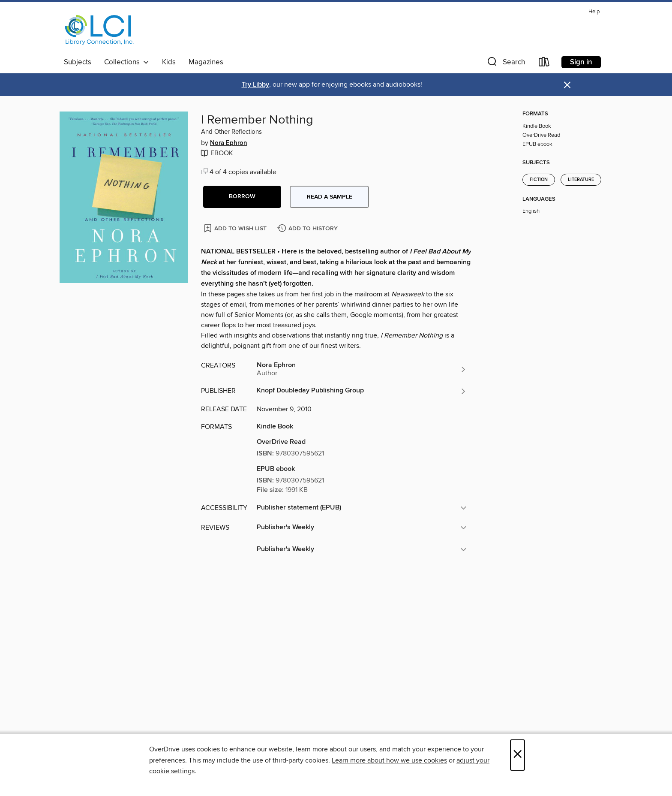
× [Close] (517, 755)
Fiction (539, 180)
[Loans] (544, 64)
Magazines (206, 62)
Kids (169, 62)
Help (594, 12)
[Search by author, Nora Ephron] (362, 369)
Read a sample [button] (330, 197)
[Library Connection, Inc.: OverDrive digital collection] (99, 30)
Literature (581, 180)
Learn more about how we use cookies (389, 760)
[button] (505, 64)
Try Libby (255, 85)
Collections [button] (127, 62)
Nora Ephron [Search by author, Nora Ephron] (229, 143)
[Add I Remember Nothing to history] (309, 229)
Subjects (78, 62)
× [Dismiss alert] (567, 85)
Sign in (581, 62)
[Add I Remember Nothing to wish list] (236, 228)
